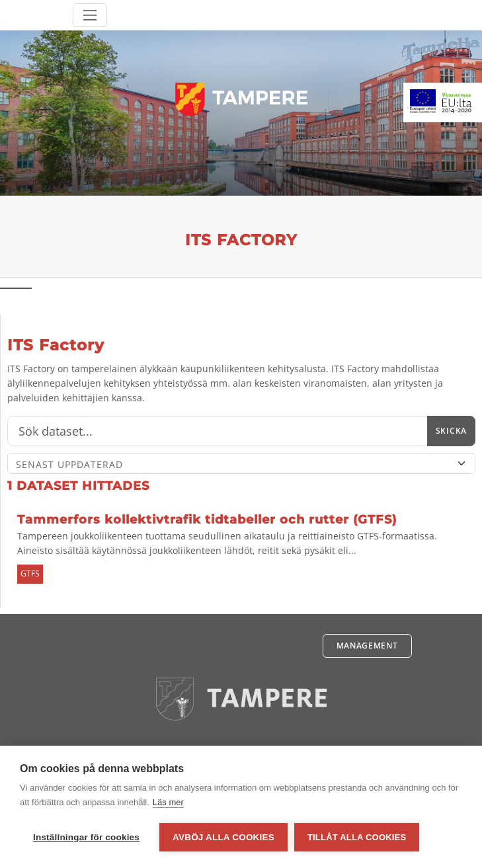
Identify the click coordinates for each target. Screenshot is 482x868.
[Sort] (241, 463)
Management (367, 646)
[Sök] (218, 431)
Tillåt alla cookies (357, 837)
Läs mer (168, 802)
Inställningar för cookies (86, 837)
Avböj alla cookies (223, 837)
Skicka (451, 431)
